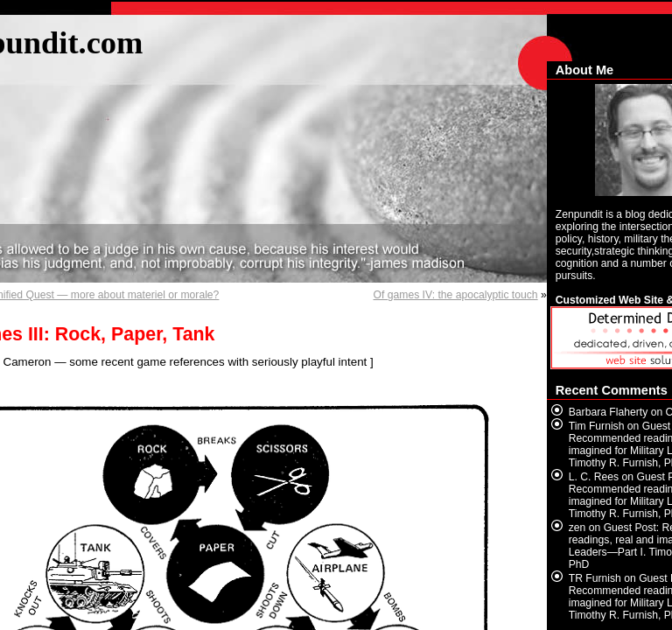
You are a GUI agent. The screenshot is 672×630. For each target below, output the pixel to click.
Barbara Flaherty (609, 412)
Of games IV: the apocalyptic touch (456, 295)
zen (577, 528)
